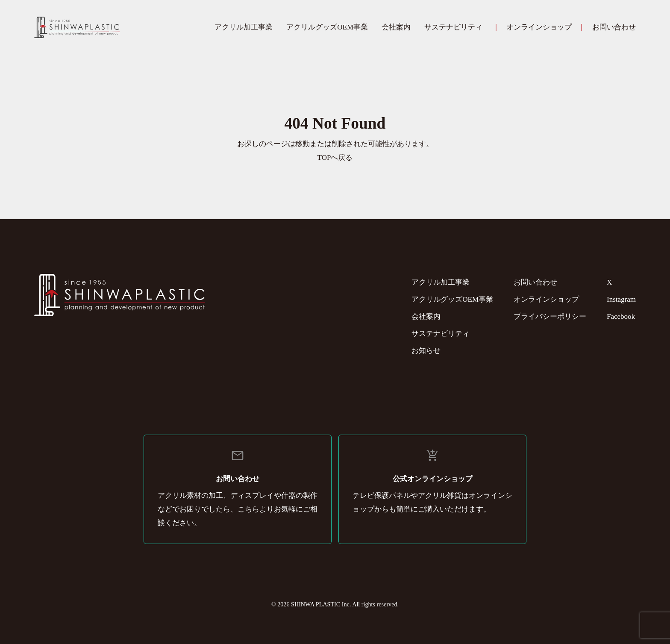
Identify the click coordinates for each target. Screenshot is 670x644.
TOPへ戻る (335, 157)
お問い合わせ (614, 27)
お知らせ (426, 351)
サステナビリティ (453, 27)
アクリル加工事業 (244, 27)
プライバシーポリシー (550, 316)
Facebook (621, 316)
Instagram (621, 299)
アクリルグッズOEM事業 (327, 27)
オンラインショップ (539, 27)
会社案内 (396, 27)
